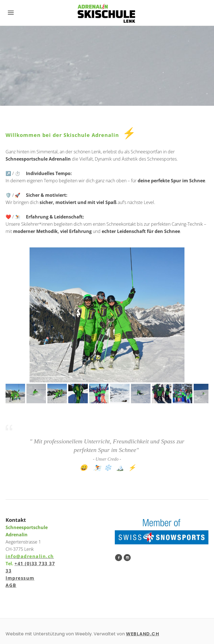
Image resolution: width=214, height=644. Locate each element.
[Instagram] (127, 558)
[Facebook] (119, 558)
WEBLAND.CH (143, 634)
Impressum (20, 578)
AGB (11, 585)
